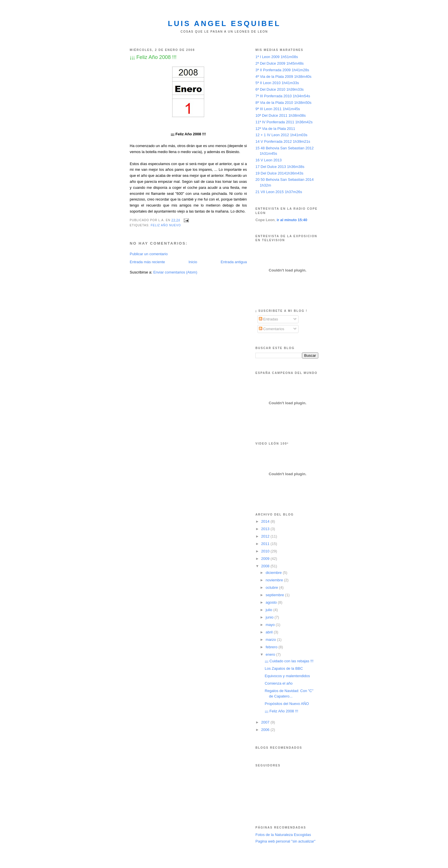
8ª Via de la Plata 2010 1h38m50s (283, 103)
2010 (266, 551)
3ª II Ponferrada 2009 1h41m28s (282, 70)
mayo (271, 625)
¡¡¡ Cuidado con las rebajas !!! (289, 661)
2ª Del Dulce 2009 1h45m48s (280, 63)
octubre (272, 587)
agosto (272, 602)
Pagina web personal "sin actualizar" (285, 841)
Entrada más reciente (147, 262)
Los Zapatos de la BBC (284, 668)
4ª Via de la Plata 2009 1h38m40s (283, 77)
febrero (272, 647)
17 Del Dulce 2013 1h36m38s (280, 167)
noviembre (275, 580)
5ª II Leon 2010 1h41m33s (277, 83)
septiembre (275, 595)
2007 (266, 722)
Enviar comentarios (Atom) (175, 272)
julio (270, 610)
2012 (266, 536)
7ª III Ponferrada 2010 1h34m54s (283, 96)
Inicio (193, 262)
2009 (266, 559)
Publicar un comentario (149, 254)
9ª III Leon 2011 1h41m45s (278, 109)
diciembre (274, 573)
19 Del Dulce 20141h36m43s (279, 173)
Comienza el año (279, 683)
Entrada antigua (234, 262)
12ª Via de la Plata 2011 (275, 129)
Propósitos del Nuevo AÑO (287, 704)
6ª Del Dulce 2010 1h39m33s (280, 89)
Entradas (269, 319)
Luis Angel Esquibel (224, 23)
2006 (266, 730)
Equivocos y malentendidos (287, 676)
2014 (266, 521)
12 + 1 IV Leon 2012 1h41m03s (281, 135)
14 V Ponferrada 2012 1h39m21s (283, 141)
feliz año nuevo (166, 225)
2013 (266, 529)
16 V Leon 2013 (269, 160)
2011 (266, 544)
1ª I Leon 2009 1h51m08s (277, 57)
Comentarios (272, 329)
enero (271, 654)
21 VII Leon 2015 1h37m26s (279, 192)
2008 (266, 566)
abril (270, 632)
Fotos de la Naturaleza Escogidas (283, 835)
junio (270, 617)
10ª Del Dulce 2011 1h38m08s (281, 115)
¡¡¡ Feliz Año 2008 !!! (281, 711)
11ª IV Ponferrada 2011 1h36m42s (284, 122)
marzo (271, 640)
